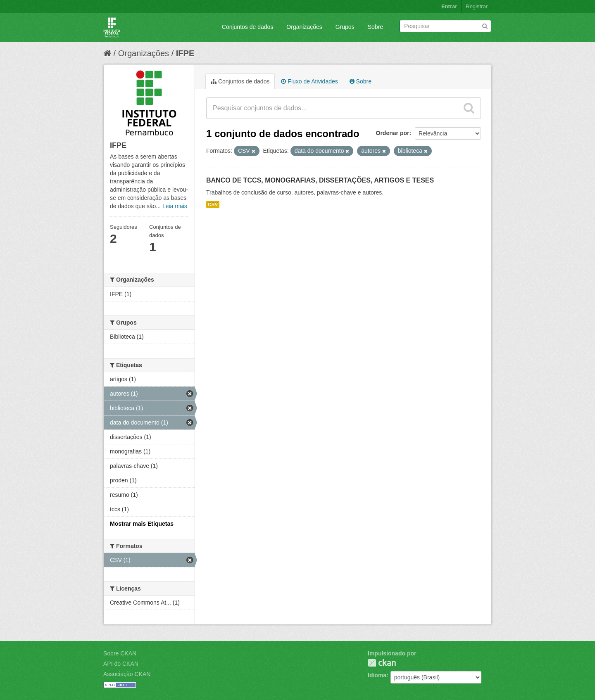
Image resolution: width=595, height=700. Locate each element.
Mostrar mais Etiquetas (142, 524)
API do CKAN (121, 664)
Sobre (375, 27)
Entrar (449, 6)
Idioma (377, 675)
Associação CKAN (127, 674)
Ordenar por (393, 133)
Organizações (304, 27)
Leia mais (175, 206)
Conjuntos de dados (248, 27)
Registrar (477, 6)
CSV (213, 204)
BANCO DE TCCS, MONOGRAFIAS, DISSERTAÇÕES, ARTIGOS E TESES (320, 180)
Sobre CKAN (120, 653)
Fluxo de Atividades (309, 81)
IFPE (185, 53)
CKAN (382, 663)
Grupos (345, 27)
